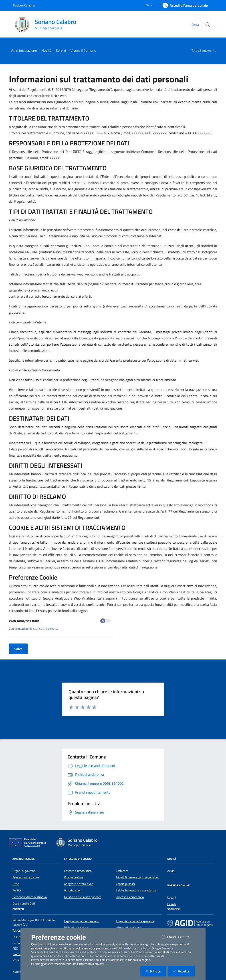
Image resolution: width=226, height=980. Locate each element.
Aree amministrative (26, 877)
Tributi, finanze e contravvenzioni (137, 877)
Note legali (19, 972)
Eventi (172, 904)
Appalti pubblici (125, 884)
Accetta (184, 971)
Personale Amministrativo (30, 897)
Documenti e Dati (24, 903)
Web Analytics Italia (60, 621)
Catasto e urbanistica (78, 871)
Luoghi (172, 897)
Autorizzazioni (73, 890)
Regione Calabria (24, 5)
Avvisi (171, 871)
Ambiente (122, 871)
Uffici (16, 884)
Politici (17, 890)
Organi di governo (24, 871)
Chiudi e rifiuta (178, 937)
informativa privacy (91, 964)
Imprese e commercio (130, 897)
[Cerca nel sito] (208, 25)
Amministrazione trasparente (135, 921)
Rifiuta (156, 971)
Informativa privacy (128, 928)
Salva (18, 649)
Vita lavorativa (73, 877)
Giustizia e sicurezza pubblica (83, 897)
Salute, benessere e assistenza (136, 890)
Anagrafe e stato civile (79, 884)
